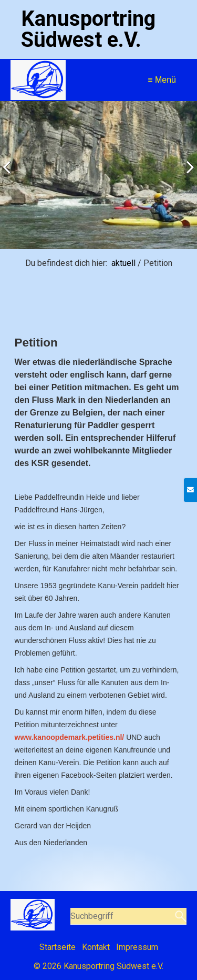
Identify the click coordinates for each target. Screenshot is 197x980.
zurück (11, 177)
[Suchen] (179, 916)
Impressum (137, 947)
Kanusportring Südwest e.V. (88, 29)
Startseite (58, 947)
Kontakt (96, 947)
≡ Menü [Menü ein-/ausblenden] (162, 80)
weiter (186, 177)
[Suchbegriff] (129, 916)
